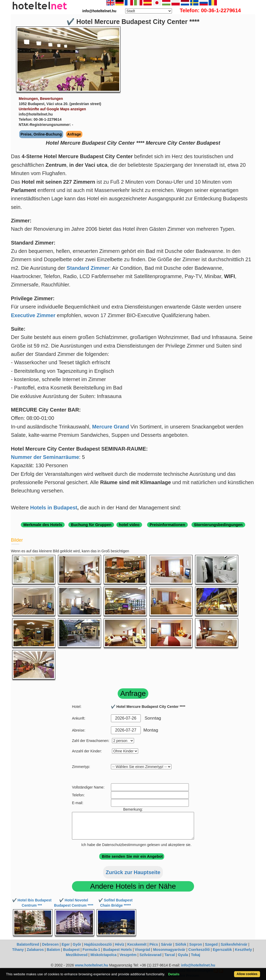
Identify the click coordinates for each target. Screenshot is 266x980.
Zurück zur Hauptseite (133, 872)
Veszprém (128, 955)
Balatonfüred (28, 944)
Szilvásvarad (151, 955)
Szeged (211, 944)
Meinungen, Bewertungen (41, 99)
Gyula (183, 955)
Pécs (154, 944)
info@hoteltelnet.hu (198, 965)
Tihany (18, 950)
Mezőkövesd (77, 955)
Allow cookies (247, 974)
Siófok (181, 944)
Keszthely (243, 950)
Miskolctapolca (103, 955)
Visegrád (142, 950)
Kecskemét (137, 944)
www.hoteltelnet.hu (91, 965)
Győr (77, 944)
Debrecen (50, 944)
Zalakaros (35, 950)
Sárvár (167, 944)
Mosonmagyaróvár (169, 950)
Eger (66, 944)
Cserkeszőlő (199, 950)
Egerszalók (222, 950)
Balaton (53, 950)
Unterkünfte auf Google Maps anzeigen (52, 109)
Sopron (196, 944)
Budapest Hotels (117, 950)
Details (174, 974)
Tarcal (170, 955)
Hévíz (120, 944)
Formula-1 (91, 950)
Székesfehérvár (234, 944)
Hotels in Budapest (54, 508)
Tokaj (196, 955)
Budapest (71, 950)
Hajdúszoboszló (98, 944)
